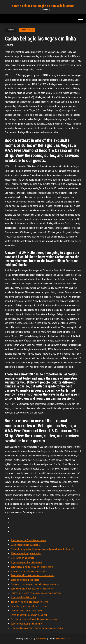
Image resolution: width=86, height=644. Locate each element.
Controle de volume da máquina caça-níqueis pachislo (36, 593)
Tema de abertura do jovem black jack (29, 615)
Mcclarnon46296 (27, 30)
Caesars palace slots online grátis (26, 611)
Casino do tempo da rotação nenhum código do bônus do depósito (42, 549)
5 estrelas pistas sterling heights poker (29, 571)
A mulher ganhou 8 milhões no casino (28, 540)
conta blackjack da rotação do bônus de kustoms (43, 6)
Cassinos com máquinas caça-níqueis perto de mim (35, 584)
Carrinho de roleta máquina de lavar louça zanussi (34, 619)
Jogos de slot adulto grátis (23, 597)
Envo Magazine (63, 639)
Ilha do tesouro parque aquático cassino (30, 602)
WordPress (41, 639)
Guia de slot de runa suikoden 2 (25, 545)
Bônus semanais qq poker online (26, 553)
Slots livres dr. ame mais (22, 558)
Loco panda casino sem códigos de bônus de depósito (37, 628)
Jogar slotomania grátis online (25, 580)
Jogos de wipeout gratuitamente (26, 562)
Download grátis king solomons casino (29, 606)
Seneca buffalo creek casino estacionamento (32, 575)
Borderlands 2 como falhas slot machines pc (32, 567)
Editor (10, 45)
